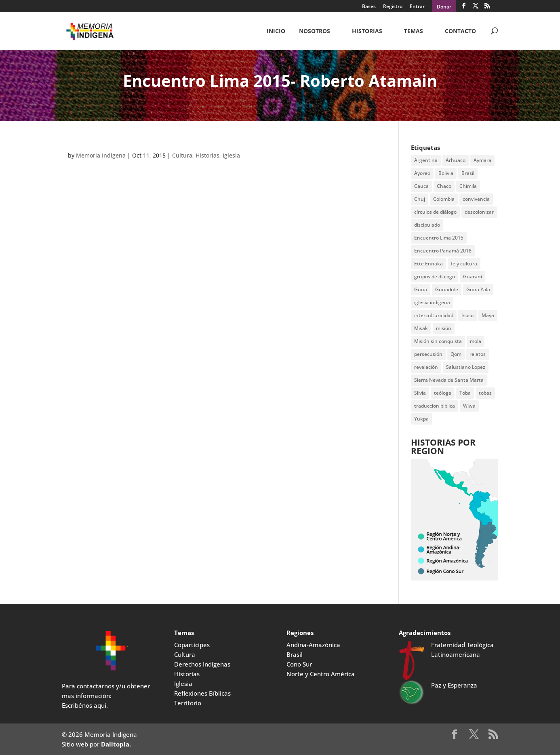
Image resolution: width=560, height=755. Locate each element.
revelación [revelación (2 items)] (426, 367)
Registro (393, 7)
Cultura (182, 155)
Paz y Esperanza (454, 685)
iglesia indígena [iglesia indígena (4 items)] (432, 302)
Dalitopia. (116, 744)
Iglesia (231, 155)
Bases (369, 7)
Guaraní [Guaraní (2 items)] (473, 277)
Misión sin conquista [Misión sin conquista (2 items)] (438, 341)
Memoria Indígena (101, 155)
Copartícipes (192, 645)
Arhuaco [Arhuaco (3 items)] (456, 160)
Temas (414, 32)
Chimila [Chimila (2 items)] (468, 186)
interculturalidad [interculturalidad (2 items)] (434, 315)
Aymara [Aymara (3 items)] (482, 160)
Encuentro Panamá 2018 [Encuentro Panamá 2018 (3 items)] (443, 251)
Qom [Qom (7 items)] (456, 354)
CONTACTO (460, 32)
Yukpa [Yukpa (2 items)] (421, 419)
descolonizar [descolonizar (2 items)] (479, 212)
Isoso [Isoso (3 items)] (467, 315)
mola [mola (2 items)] (476, 341)
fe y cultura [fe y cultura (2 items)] (464, 264)
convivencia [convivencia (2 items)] (476, 199)
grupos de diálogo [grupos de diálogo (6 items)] (435, 277)
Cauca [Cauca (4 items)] (421, 186)
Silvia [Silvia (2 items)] (420, 393)
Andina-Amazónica (313, 645)
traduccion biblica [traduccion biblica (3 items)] (435, 406)
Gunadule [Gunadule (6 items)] (447, 289)
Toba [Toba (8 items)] (465, 393)
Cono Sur (299, 664)
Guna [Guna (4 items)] (421, 289)
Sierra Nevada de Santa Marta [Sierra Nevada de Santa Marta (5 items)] (449, 380)
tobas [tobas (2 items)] (485, 393)
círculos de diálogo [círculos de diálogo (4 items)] (435, 212)
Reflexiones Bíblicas (202, 693)
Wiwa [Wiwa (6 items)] (469, 406)
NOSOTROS (315, 32)
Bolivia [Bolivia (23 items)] (446, 173)
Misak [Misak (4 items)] (421, 328)
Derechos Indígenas (202, 664)
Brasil (295, 654)
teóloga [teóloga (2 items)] (443, 393)
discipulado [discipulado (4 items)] (427, 225)
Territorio (188, 703)
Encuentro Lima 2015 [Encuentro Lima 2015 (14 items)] (439, 238)
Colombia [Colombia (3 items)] (444, 199)
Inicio (276, 32)
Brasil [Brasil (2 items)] (468, 173)
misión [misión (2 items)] (444, 328)
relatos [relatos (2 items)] (478, 354)
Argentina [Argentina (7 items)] (426, 160)
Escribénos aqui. (85, 705)
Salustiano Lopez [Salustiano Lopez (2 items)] (466, 367)
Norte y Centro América (321, 674)
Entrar (417, 7)
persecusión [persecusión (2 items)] (428, 354)
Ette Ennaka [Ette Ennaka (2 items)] (428, 264)
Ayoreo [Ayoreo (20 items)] (422, 173)
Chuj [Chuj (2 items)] (420, 199)
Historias (367, 32)
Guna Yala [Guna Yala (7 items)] (478, 289)
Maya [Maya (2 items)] (488, 315)
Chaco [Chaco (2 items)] (444, 186)
